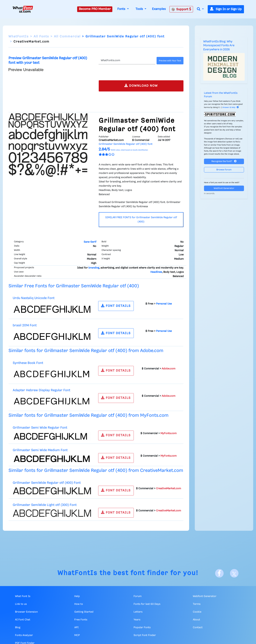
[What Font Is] (23, 9)
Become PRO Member (95, 9)
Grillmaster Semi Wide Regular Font (40, 428)
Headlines (156, 272)
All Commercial (67, 37)
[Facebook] (219, 573)
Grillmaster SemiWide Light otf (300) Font (45, 505)
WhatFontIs (19, 37)
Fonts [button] (122, 9)
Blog (18, 628)
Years (137, 620)
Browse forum (224, 170)
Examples (159, 9)
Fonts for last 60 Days (147, 604)
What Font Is (23, 596)
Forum (138, 596)
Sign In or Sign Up (226, 9)
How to (79, 604)
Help (77, 596)
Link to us (21, 604)
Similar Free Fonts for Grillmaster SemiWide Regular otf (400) (74, 286)
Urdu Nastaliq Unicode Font (34, 298)
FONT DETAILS (116, 306)
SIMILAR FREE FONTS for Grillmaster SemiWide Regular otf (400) (141, 220)
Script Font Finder (145, 635)
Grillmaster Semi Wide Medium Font (40, 450)
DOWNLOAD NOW (141, 86)
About (196, 620)
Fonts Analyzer (24, 635)
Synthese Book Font (28, 363)
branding (94, 268)
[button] (200, 9)
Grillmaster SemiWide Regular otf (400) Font (47, 483)
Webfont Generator (224, 188)
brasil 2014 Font (25, 325)
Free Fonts (81, 620)
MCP (77, 635)
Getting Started (84, 612)
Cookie (197, 612)
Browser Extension (26, 612)
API (76, 628)
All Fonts (41, 37)
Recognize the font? (224, 161)
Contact (198, 628)
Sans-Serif (90, 242)
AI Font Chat (23, 620)
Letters (138, 612)
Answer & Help (231, 107)
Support (181, 9)
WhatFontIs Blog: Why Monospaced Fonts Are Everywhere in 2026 (219, 46)
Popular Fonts (142, 628)
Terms (197, 604)
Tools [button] (140, 9)
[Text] (127, 61)
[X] (234, 573)
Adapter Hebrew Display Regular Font (41, 390)
